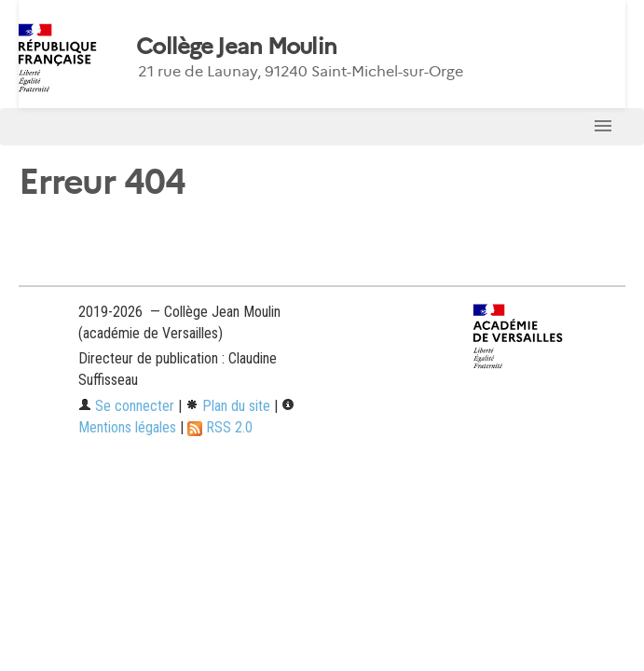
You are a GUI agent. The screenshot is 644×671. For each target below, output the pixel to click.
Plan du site (228, 406)
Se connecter (126, 406)
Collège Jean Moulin (236, 47)
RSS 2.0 (220, 427)
